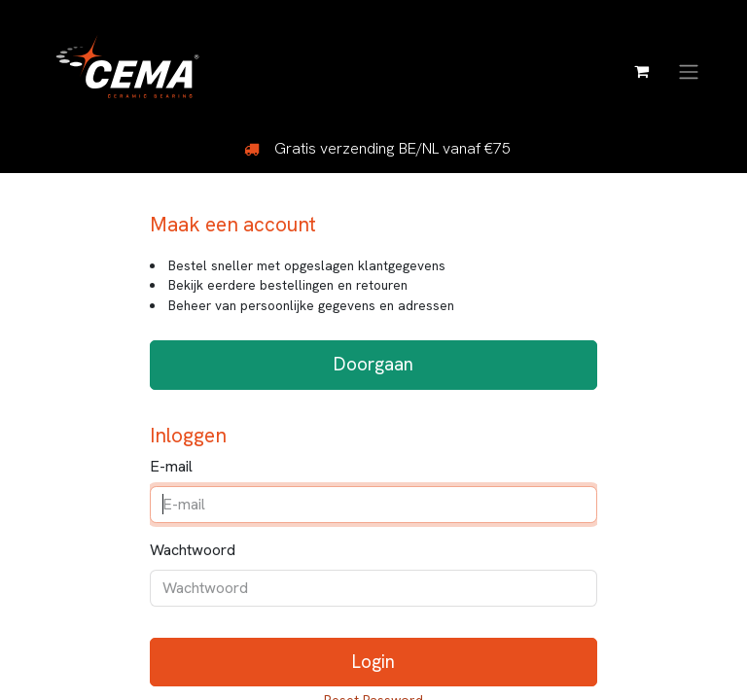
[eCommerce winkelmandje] (641, 71)
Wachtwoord (193, 550)
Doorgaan (373, 364)
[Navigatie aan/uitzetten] (689, 70)
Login (373, 662)
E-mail (171, 466)
